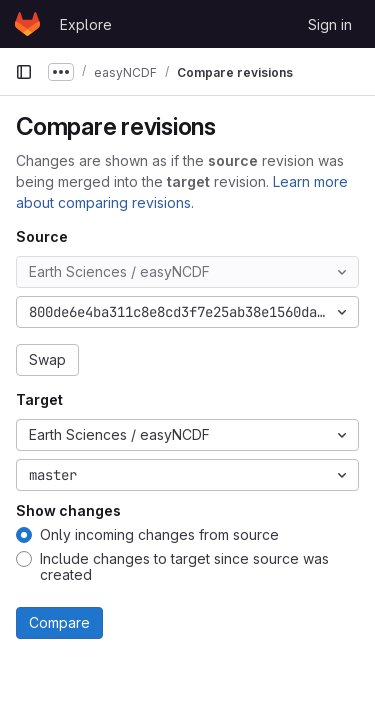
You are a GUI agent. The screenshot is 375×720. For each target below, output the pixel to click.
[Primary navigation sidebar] (24, 72)
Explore (86, 24)
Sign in (330, 24)
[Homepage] (27, 24)
